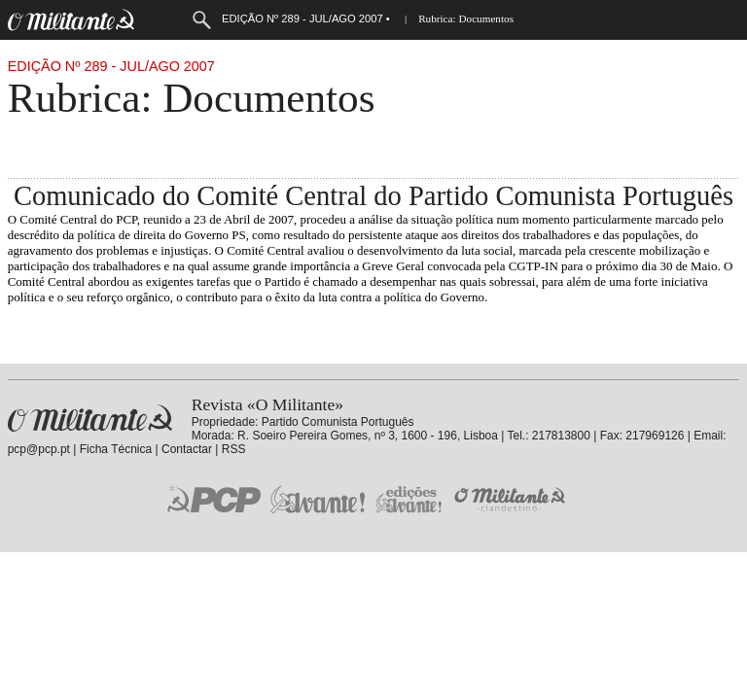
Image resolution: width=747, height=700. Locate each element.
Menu (162, 20)
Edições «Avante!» (409, 499)
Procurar (202, 20)
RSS (234, 449)
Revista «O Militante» (90, 419)
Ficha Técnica (116, 449)
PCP (214, 499)
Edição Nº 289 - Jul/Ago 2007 (111, 66)
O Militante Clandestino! (512, 499)
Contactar (187, 449)
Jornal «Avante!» (318, 499)
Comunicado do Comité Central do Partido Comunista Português (373, 196)
